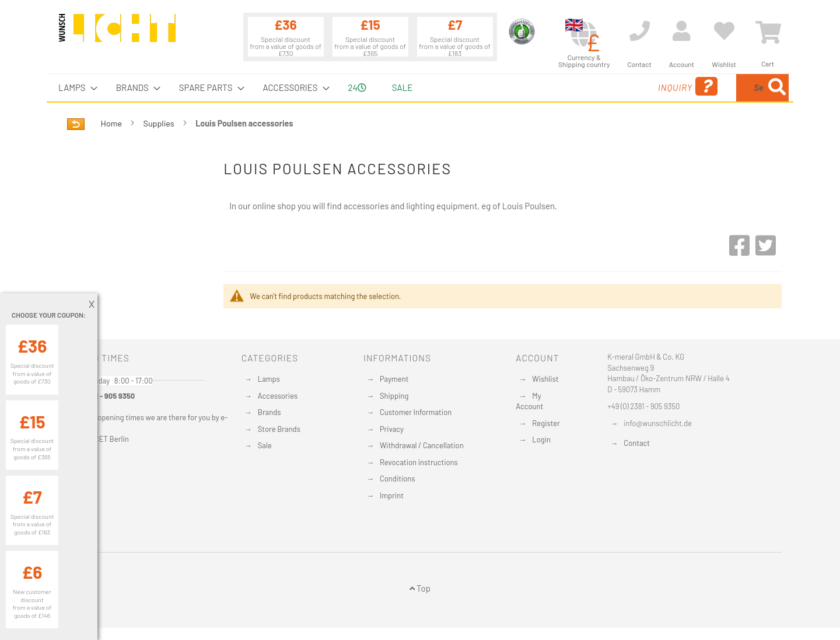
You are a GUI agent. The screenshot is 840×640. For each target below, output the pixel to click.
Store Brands (279, 429)
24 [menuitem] (357, 87)
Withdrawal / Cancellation (422, 445)
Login (541, 439)
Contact (637, 443)
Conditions (398, 479)
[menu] (420, 88)
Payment (394, 379)
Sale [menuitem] (402, 87)
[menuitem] (74, 88)
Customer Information (416, 412)
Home (112, 123)
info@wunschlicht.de (658, 423)
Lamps (269, 379)
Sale (265, 445)
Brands (269, 412)
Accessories (278, 396)
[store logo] (117, 33)
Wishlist (545, 379)
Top (420, 588)
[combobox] (704, 88)
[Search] (777, 88)
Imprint (392, 495)
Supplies (160, 123)
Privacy (392, 429)
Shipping (394, 396)
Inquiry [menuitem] (594, 87)
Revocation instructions (419, 462)
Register (546, 423)
